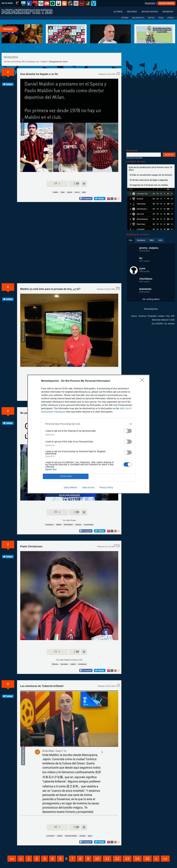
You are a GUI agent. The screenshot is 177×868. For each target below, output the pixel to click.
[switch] (128, 431)
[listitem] (88, 424)
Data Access (88, 487)
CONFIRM (66, 476)
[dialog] (88, 434)
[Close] (143, 381)
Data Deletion (71, 487)
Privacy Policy (106, 487)
